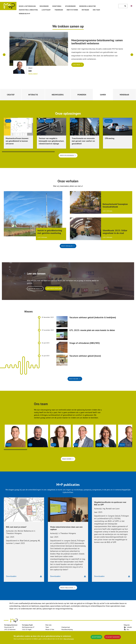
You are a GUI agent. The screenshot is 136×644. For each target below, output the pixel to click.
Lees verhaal (42, 237)
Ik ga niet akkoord (113, 637)
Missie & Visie (50, 629)
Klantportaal (66, 627)
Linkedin (129, 627)
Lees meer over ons (54, 288)
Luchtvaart (46, 10)
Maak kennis (67, 459)
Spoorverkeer (70, 6)
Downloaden (11, 576)
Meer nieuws (74, 379)
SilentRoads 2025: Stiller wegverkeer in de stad (115, 232)
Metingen (85, 10)
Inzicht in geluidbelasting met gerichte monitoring (50, 232)
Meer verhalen (67, 246)
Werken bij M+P (25, 14)
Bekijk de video (34, 289)
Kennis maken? (33, 74)
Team (47, 627)
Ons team (96, 10)
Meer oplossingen (67, 155)
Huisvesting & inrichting (28, 10)
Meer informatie (69, 639)
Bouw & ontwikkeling (27, 6)
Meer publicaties (67, 588)
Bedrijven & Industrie (88, 6)
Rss (128, 629)
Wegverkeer (44, 6)
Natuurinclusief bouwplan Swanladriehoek (115, 205)
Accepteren (96, 637)
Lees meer (76, 65)
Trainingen (59, 10)
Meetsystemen (72, 10)
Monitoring (57, 6)
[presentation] (4, 55)
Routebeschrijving (67, 629)
